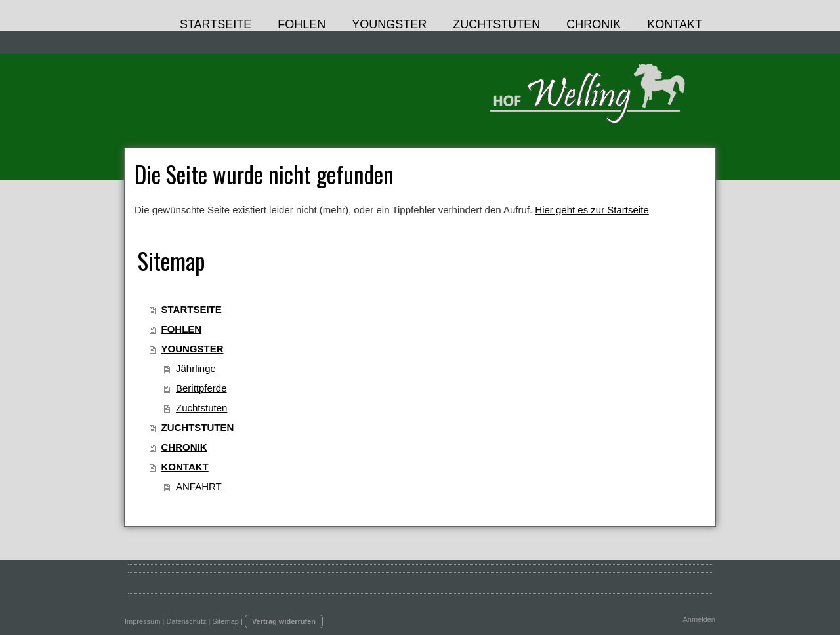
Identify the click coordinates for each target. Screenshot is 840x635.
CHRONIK (184, 447)
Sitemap (226, 621)
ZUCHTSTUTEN (198, 427)
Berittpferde (201, 388)
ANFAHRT (199, 486)
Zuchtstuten (201, 408)
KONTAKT (185, 467)
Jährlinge (196, 368)
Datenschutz (186, 621)
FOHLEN (182, 329)
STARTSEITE (192, 309)
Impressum (142, 621)
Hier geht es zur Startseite (592, 210)
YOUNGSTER (193, 349)
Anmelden (699, 619)
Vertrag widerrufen (284, 621)
